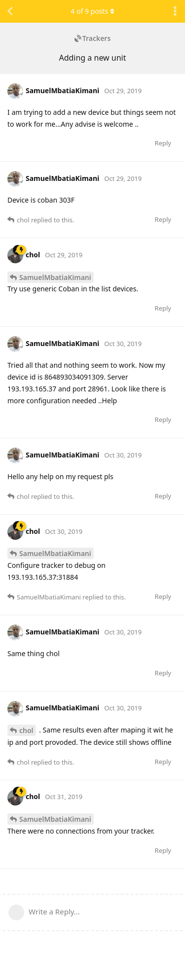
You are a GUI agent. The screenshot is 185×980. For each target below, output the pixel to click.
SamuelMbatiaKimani (55, 277)
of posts (92, 11)
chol (26, 730)
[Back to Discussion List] (10, 11)
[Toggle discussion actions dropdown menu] (175, 11)
